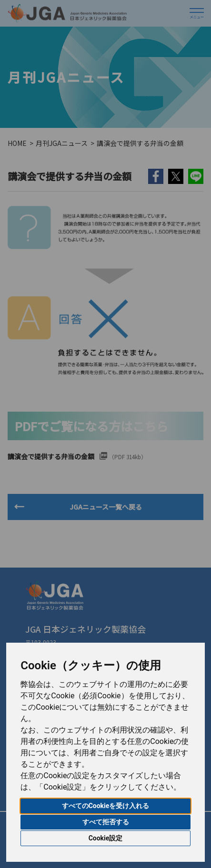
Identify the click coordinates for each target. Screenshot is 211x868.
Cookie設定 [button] (106, 838)
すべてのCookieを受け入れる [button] (106, 806)
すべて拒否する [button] (106, 822)
